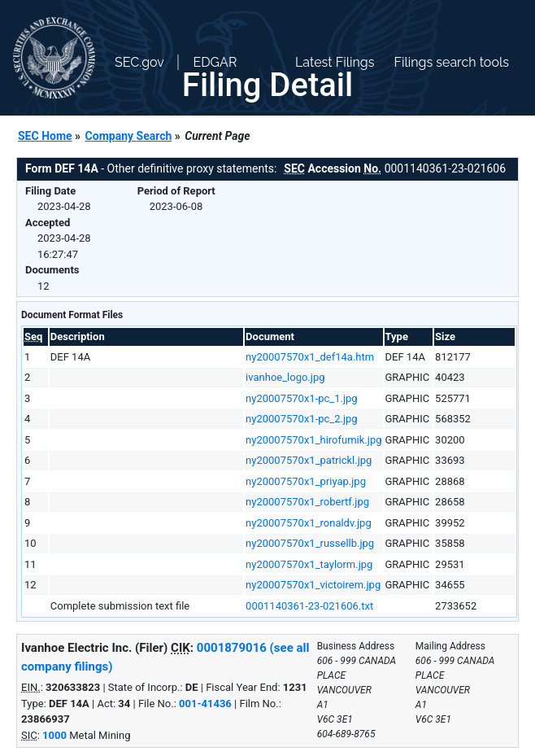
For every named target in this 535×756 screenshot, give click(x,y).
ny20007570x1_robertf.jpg (307, 502)
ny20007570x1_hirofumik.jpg (313, 440)
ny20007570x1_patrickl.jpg (309, 460)
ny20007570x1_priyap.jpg (306, 481)
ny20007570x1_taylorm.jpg (309, 564)
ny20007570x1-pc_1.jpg (302, 398)
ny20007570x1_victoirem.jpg (313, 585)
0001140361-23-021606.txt (309, 606)
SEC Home (45, 136)
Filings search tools (451, 62)
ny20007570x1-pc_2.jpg (302, 419)
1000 (54, 735)
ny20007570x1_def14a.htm (310, 357)
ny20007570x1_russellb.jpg (310, 543)
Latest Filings (335, 62)
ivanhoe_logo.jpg (285, 377)
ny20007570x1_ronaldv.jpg (309, 523)
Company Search (129, 136)
